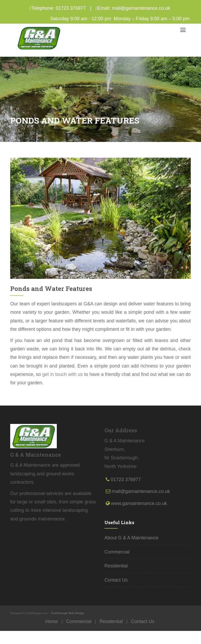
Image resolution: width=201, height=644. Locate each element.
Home (52, 621)
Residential (116, 566)
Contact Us (116, 580)
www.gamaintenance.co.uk (139, 503)
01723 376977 (71, 8)
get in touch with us (62, 374)
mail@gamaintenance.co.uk (141, 8)
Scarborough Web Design (68, 613)
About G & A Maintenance (131, 538)
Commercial (117, 552)
